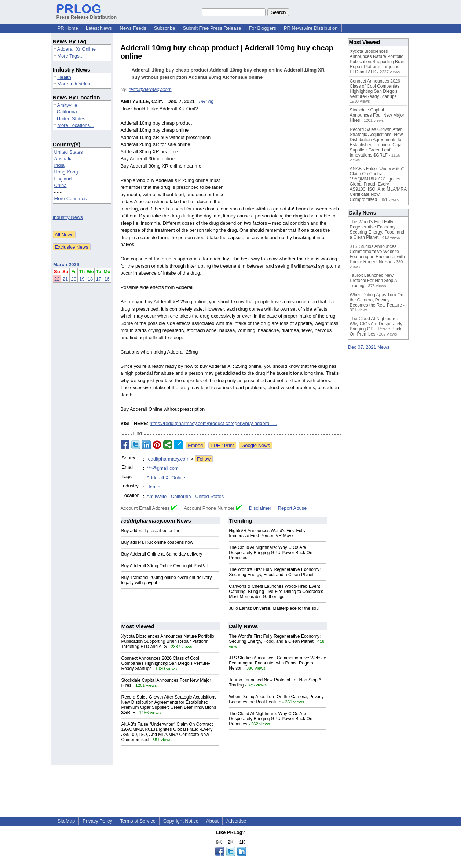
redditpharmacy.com (150, 89)
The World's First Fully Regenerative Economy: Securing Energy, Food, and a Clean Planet (275, 572)
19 (82, 279)
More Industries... (76, 84)
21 (65, 279)
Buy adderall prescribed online (151, 531)
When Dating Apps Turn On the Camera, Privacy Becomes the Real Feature (276, 699)
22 (57, 279)
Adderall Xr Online (76, 49)
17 (99, 279)
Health (64, 77)
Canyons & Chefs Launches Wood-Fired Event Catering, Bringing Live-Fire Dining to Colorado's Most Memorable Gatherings (276, 592)
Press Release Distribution (87, 14)
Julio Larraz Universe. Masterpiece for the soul (274, 608)
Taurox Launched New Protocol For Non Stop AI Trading (374, 281)
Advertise (236, 821)
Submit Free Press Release (212, 28)
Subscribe (165, 28)
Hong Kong (66, 172)
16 (107, 279)
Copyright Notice (181, 821)
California (67, 112)
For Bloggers (262, 28)
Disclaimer (260, 508)
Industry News (68, 217)
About (212, 821)
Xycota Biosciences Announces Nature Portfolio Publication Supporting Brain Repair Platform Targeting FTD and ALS (168, 641)
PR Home (68, 28)
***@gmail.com (162, 468)
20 (73, 279)
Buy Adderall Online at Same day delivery (162, 554)
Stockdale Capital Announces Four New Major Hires (377, 115)
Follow (204, 459)
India (59, 165)
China (61, 185)
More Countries (71, 199)
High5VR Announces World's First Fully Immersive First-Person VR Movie (267, 533)
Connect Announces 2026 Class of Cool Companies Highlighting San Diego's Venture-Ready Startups (166, 663)
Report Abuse (292, 508)
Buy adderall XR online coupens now (157, 542)
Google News (256, 445)
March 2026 (66, 265)
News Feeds (133, 28)
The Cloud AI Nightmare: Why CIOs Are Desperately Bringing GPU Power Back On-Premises (271, 553)
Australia (64, 159)
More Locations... (76, 125)
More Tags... (70, 56)
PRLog (206, 101)
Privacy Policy (97, 821)
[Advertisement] (286, 152)
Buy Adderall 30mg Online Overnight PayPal (164, 566)
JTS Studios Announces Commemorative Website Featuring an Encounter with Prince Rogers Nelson (277, 663)
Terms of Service (138, 821)
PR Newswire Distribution (311, 28)
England (63, 179)
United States (71, 119)
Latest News (99, 28)
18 (90, 279)
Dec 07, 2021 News (369, 347)
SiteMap (66, 821)
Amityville (67, 105)
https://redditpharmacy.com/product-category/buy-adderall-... (213, 423)
